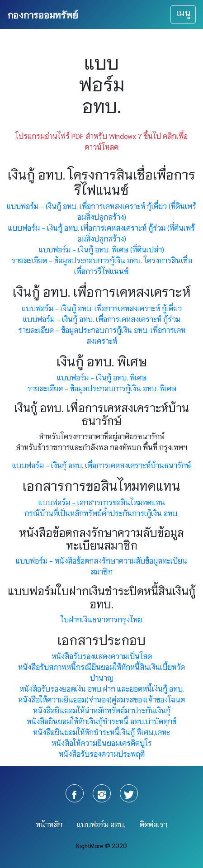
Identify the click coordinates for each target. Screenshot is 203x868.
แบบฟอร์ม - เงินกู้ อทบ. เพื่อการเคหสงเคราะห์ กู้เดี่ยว (102, 308)
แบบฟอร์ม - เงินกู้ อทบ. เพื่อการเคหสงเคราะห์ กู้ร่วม (102, 319)
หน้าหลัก (49, 824)
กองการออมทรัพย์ (42, 14)
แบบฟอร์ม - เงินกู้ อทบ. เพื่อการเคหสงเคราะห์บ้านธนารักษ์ (101, 465)
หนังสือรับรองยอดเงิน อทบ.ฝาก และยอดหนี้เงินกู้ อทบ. (102, 688)
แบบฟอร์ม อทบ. (101, 824)
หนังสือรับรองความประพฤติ (102, 753)
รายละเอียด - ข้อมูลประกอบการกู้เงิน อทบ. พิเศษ (102, 388)
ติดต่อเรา (153, 824)
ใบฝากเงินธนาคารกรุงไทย (101, 619)
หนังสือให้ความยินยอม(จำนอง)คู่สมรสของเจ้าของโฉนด (101, 699)
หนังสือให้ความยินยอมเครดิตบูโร (102, 742)
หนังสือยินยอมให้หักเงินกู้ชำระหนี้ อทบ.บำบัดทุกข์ (101, 721)
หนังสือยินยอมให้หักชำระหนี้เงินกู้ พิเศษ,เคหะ (101, 732)
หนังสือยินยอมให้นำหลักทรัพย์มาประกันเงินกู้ (102, 710)
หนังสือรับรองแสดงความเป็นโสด (102, 656)
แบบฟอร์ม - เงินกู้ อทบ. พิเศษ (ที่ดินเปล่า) (101, 249)
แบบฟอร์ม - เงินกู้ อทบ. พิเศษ (102, 377)
